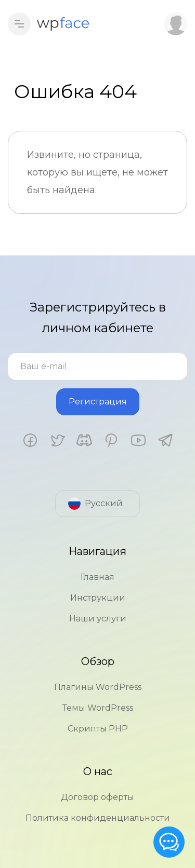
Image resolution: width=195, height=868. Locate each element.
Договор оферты (97, 797)
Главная (97, 577)
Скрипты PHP (98, 729)
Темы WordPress (98, 708)
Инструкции (98, 598)
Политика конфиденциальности (98, 818)
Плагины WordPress (98, 687)
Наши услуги (98, 619)
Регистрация (98, 402)
